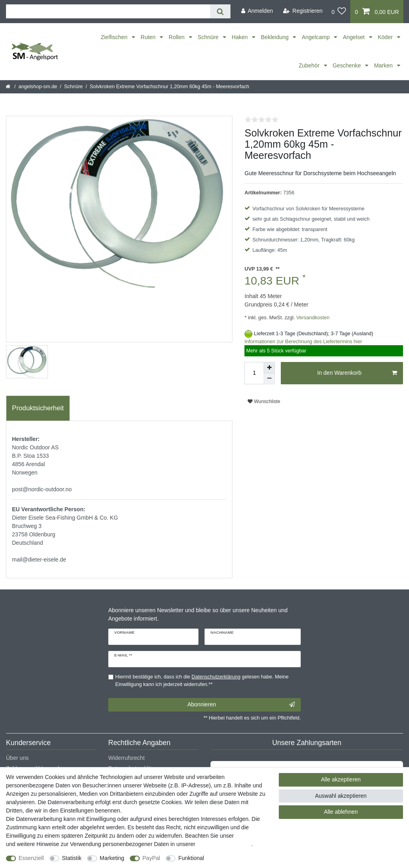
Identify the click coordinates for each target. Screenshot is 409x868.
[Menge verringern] (269, 379)
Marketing (112, 858)
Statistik (72, 858)
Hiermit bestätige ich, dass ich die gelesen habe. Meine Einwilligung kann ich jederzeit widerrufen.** (202, 681)
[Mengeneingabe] (254, 373)
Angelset (354, 37)
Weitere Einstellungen (238, 858)
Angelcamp (316, 37)
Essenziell (31, 858)
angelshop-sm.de (38, 87)
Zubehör (310, 65)
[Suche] (220, 11)
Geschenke (348, 65)
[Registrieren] (303, 11)
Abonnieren (241, 705)
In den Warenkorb (357, 373)
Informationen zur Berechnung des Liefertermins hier (303, 342)
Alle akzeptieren (341, 779)
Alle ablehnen (341, 812)
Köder (386, 37)
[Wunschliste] (339, 12)
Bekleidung (275, 37)
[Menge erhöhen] (269, 368)
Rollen (177, 37)
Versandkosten (312, 318)
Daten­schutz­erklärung (224, 844)
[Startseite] (9, 87)
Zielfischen (115, 37)
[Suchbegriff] (108, 11)
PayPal (151, 858)
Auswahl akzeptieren (341, 796)
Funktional (191, 858)
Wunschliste (264, 401)
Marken (384, 65)
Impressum (249, 836)
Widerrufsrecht (126, 758)
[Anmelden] (257, 11)
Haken (240, 37)
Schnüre (209, 37)
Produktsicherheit (38, 408)
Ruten (149, 37)
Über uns (17, 758)
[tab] (38, 408)
